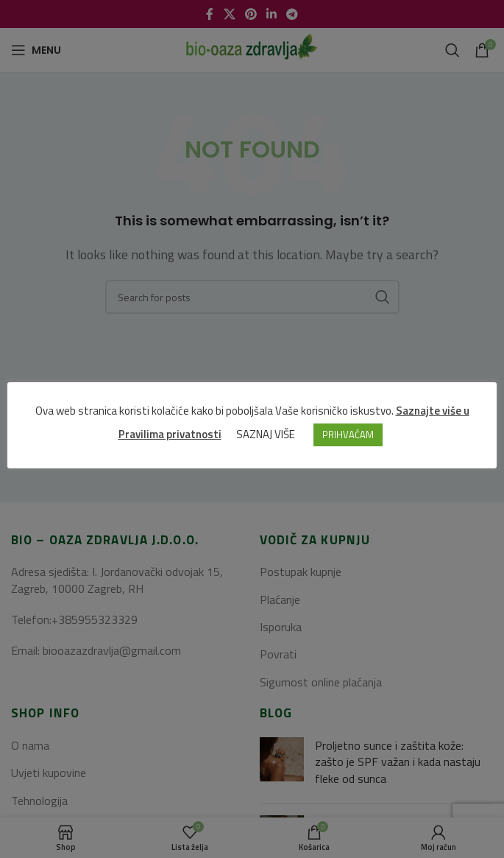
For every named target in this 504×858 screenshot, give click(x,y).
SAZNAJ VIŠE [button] (266, 434)
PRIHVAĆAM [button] (348, 435)
